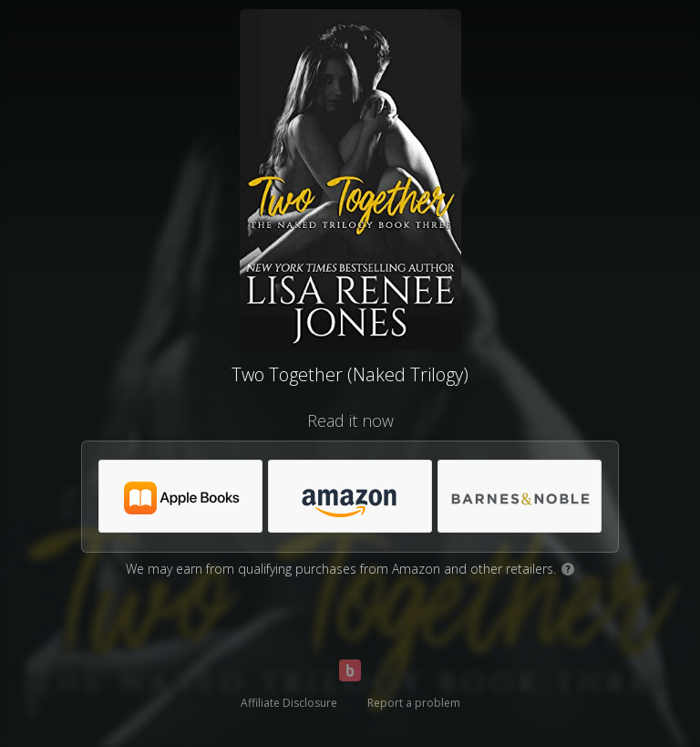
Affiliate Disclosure (289, 703)
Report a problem (414, 703)
